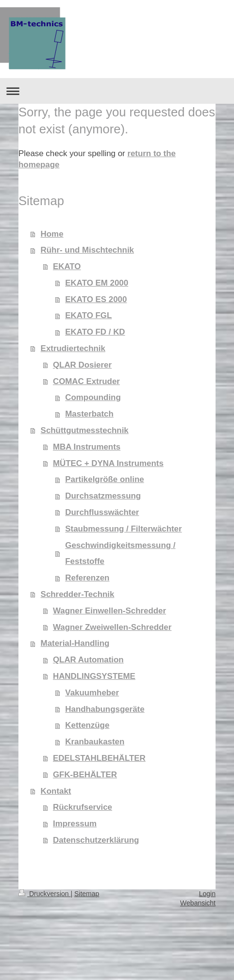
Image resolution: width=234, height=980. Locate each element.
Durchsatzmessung (103, 496)
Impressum (75, 824)
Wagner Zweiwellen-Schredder (112, 627)
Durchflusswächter (102, 512)
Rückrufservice (83, 807)
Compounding (93, 397)
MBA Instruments (87, 447)
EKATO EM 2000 (97, 283)
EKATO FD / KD (95, 332)
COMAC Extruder (86, 381)
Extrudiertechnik (73, 348)
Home (52, 234)
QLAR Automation (88, 660)
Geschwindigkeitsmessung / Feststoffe (120, 554)
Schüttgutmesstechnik (85, 430)
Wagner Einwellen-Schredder (109, 611)
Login (207, 894)
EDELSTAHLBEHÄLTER (99, 758)
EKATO (67, 266)
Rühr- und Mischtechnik (87, 250)
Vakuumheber (92, 693)
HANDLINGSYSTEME (94, 676)
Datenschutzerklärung (96, 840)
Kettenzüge (87, 725)
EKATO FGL (88, 315)
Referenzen (87, 578)
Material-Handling (75, 643)
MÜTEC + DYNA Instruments (108, 463)
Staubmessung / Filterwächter (123, 529)
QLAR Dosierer (82, 365)
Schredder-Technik (78, 594)
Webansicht (198, 903)
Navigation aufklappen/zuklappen (117, 91)
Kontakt (56, 791)
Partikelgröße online (104, 479)
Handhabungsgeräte (105, 709)
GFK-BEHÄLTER (85, 775)
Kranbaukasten (95, 742)
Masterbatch (89, 414)
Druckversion (44, 894)
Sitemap (87, 894)
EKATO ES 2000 (96, 299)
